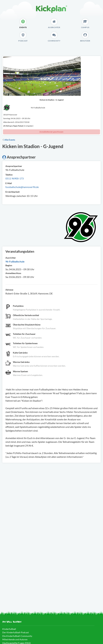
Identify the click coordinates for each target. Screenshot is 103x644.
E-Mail (9, 183)
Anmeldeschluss (13, 273)
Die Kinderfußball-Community (17, 636)
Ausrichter (11, 258)
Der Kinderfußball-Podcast (16, 632)
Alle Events (9, 140)
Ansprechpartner (14, 166)
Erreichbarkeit (13, 192)
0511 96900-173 (15, 178)
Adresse (9, 290)
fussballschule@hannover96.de (22, 187)
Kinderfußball (9, 629)
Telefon (9, 175)
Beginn (9, 265)
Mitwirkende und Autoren (15, 639)
